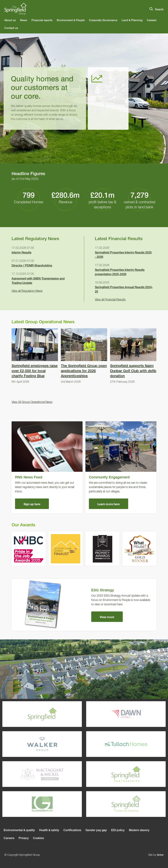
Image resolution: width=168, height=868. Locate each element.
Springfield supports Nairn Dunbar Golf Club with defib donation (133, 356)
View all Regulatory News (27, 291)
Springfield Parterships (116, 774)
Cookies (38, 838)
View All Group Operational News (32, 402)
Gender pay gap (96, 830)
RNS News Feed (47, 467)
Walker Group (32, 744)
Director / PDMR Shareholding (32, 265)
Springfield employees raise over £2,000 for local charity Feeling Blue (35, 356)
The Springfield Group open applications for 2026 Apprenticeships (84, 356)
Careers (9, 838)
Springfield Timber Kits (116, 804)
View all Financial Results (110, 299)
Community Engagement (121, 467)
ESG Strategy (84, 605)
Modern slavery (139, 830)
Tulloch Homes (116, 744)
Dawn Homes (116, 714)
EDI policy (118, 830)
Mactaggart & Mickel (32, 774)
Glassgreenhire (32, 804)
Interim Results (21, 252)
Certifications (72, 830)
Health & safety (49, 830)
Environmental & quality (19, 830)
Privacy (24, 838)
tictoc (160, 855)
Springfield (32, 714)
